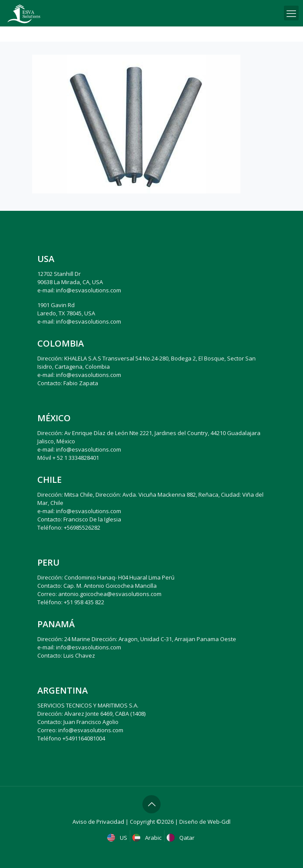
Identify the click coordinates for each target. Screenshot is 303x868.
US (118, 838)
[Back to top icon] (151, 804)
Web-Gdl (219, 822)
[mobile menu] (291, 13)
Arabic (148, 838)
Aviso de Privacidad (98, 822)
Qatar (181, 838)
